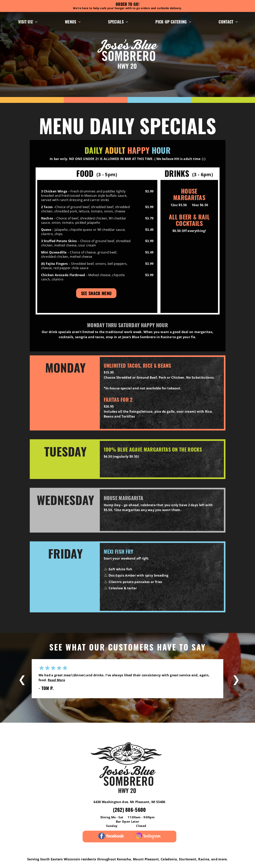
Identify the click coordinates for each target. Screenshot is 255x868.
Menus (71, 22)
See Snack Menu (96, 293)
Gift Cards (152, 730)
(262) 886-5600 (129, 810)
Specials (116, 22)
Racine (204, 859)
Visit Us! (26, 22)
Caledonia (169, 859)
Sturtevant (188, 859)
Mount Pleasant (146, 859)
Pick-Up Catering (171, 22)
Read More (56, 680)
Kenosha (124, 859)
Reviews (22, 730)
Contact (226, 22)
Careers (233, 730)
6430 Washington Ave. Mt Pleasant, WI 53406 (129, 802)
